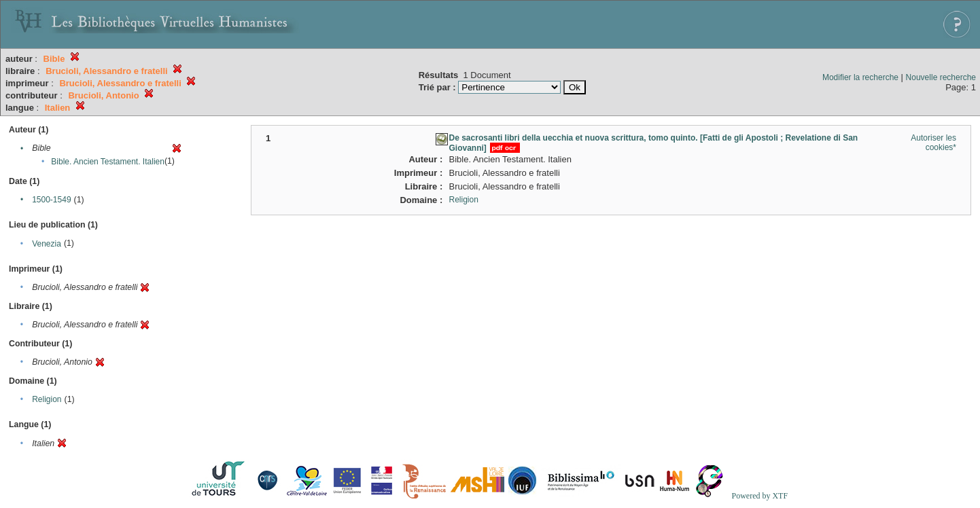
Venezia (47, 244)
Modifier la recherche (860, 77)
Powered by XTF (759, 496)
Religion (47, 399)
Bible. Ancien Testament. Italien (108, 162)
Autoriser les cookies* (933, 143)
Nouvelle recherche (941, 77)
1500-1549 (51, 200)
